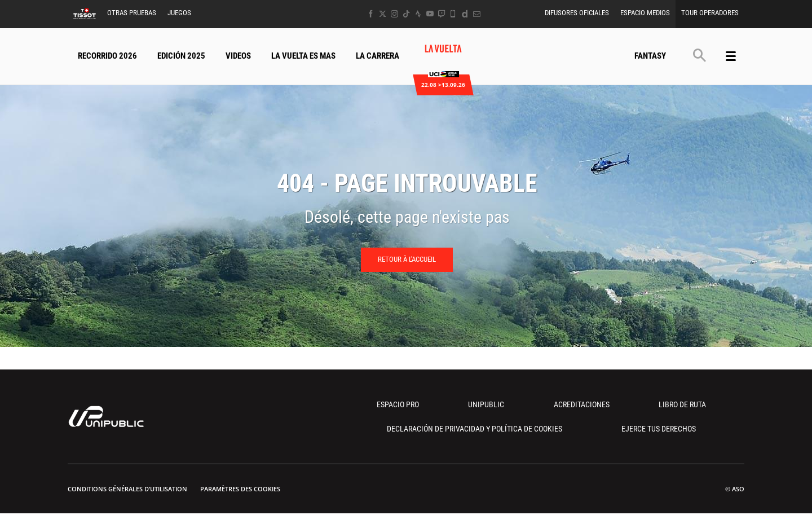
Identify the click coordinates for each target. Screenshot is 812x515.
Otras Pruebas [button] (132, 13)
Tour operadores (710, 13)
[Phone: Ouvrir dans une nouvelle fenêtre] (453, 14)
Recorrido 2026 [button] (107, 56)
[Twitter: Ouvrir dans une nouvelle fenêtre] (383, 14)
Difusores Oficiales (577, 13)
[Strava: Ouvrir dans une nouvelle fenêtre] (418, 14)
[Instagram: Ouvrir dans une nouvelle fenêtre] (394, 14)
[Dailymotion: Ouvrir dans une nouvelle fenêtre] (465, 14)
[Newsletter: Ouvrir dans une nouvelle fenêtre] (477, 14)
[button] (700, 55)
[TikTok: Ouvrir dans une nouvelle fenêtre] (406, 14)
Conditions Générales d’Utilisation (127, 489)
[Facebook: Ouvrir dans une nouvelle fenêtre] (371, 14)
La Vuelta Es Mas (303, 56)
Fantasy (650, 56)
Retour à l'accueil (407, 259)
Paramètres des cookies (240, 489)
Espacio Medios (645, 13)
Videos (238, 56)
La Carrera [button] (378, 56)
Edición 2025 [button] (181, 56)
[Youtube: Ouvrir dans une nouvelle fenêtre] (430, 14)
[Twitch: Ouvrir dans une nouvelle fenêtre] (442, 14)
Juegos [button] (179, 13)
